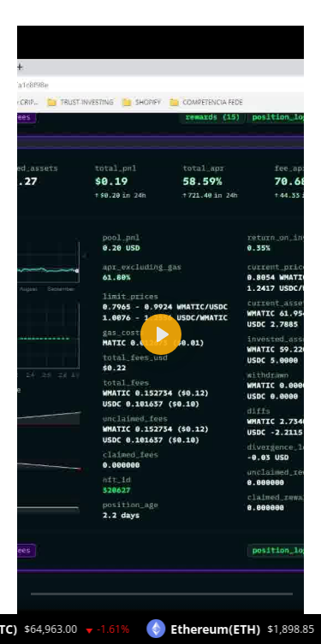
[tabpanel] (160, 502)
